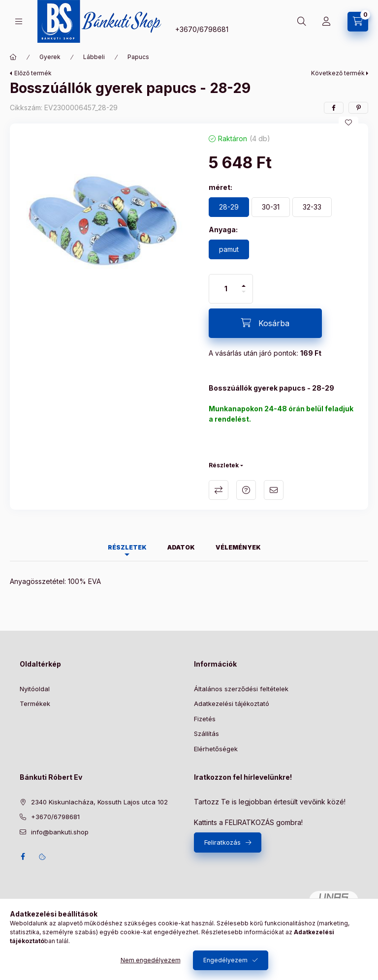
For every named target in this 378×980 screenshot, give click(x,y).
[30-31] (271, 207)
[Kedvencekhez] (348, 122)
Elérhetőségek (216, 749)
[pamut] (229, 249)
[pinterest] (358, 108)
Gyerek (50, 57)
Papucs (138, 57)
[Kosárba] (265, 323)
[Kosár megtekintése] (358, 22)
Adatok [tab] (181, 547)
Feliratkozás (222, 842)
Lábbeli (94, 57)
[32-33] (312, 207)
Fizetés (205, 719)
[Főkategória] (13, 57)
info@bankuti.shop (60, 832)
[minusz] (244, 296)
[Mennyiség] (226, 289)
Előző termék (33, 73)
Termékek (35, 704)
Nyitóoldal (35, 689)
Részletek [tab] (127, 547)
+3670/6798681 (202, 29)
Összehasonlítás (219, 490)
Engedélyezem (225, 960)
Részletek (224, 465)
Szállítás (206, 734)
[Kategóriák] (19, 21)
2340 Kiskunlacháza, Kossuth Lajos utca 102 (99, 802)
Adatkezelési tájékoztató (232, 704)
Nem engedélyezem (151, 960)
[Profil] (326, 22)
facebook (23, 857)
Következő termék (338, 73)
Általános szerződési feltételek (241, 689)
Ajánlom (274, 490)
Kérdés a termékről (246, 490)
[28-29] (229, 207)
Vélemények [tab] (238, 547)
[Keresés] (302, 22)
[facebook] (334, 108)
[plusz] (244, 282)
